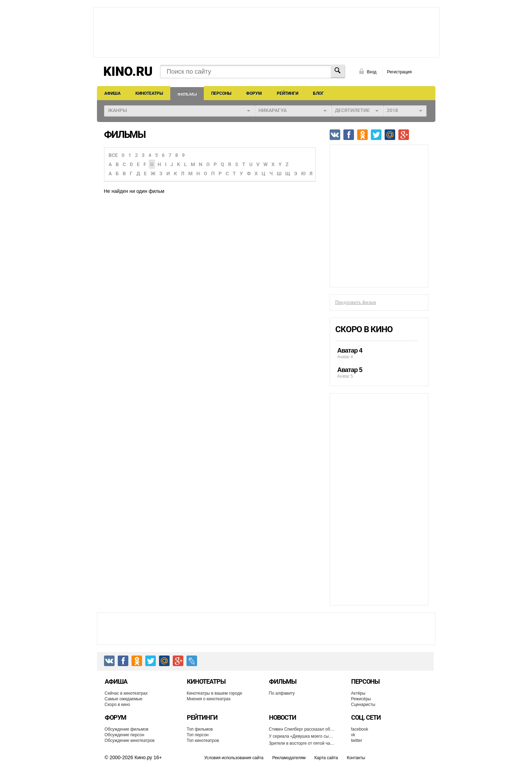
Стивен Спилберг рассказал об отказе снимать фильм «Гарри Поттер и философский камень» (302, 729)
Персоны (221, 93)
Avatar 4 (376, 353)
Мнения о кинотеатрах (209, 699)
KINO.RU (128, 72)
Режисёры (361, 699)
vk (353, 735)
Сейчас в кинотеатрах (126, 693)
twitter (357, 740)
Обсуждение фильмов (127, 729)
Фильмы (187, 94)
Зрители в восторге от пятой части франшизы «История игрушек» (302, 743)
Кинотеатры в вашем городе (215, 693)
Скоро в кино (364, 329)
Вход (372, 72)
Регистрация (399, 72)
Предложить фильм (356, 302)
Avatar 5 (376, 373)
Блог (319, 93)
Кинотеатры (149, 93)
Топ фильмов (200, 729)
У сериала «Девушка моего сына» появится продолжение (302, 736)
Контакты (356, 758)
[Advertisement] (267, 32)
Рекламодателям (289, 758)
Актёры (358, 693)
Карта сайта (326, 758)
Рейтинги (288, 93)
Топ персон (198, 735)
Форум (254, 93)
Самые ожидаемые (124, 699)
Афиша (112, 93)
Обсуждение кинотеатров (130, 740)
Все (113, 155)
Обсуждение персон (125, 735)
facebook (360, 729)
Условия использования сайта (234, 758)
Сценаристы (363, 705)
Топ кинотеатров (203, 740)
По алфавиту (282, 693)
